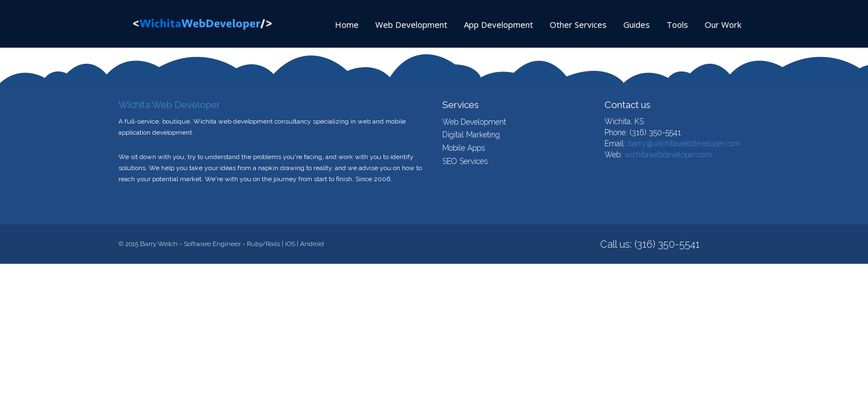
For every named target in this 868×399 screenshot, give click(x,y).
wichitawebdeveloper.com (668, 155)
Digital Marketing (471, 135)
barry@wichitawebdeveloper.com (684, 144)
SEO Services (465, 161)
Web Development (411, 24)
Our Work (723, 24)
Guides (637, 24)
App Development (498, 24)
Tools (677, 24)
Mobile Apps (464, 148)
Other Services (578, 24)
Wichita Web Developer (169, 105)
